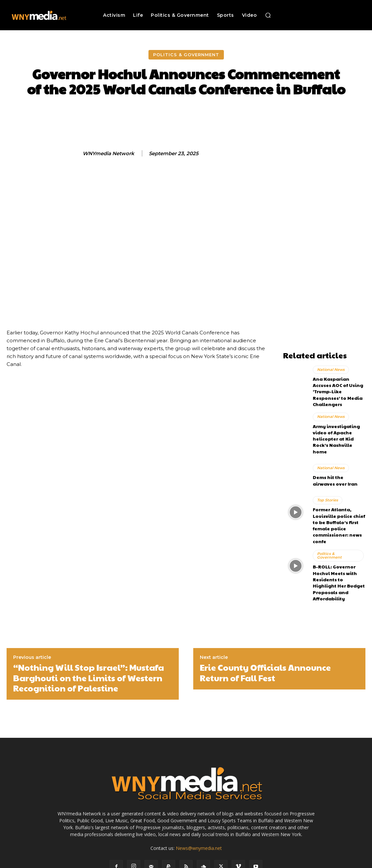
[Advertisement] (324, 249)
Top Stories (328, 480)
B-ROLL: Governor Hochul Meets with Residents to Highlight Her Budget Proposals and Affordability (338, 549)
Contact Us (324, 862)
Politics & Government (186, 55)
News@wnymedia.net (199, 809)
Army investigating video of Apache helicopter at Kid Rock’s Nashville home (339, 423)
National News (331, 369)
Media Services (216, 862)
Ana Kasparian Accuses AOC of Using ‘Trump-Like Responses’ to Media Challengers (338, 386)
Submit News (295, 862)
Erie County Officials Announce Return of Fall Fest (265, 633)
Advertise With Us (179, 862)
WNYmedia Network (108, 154)
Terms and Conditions (256, 862)
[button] (268, 15)
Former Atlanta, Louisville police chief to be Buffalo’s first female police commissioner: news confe (337, 503)
